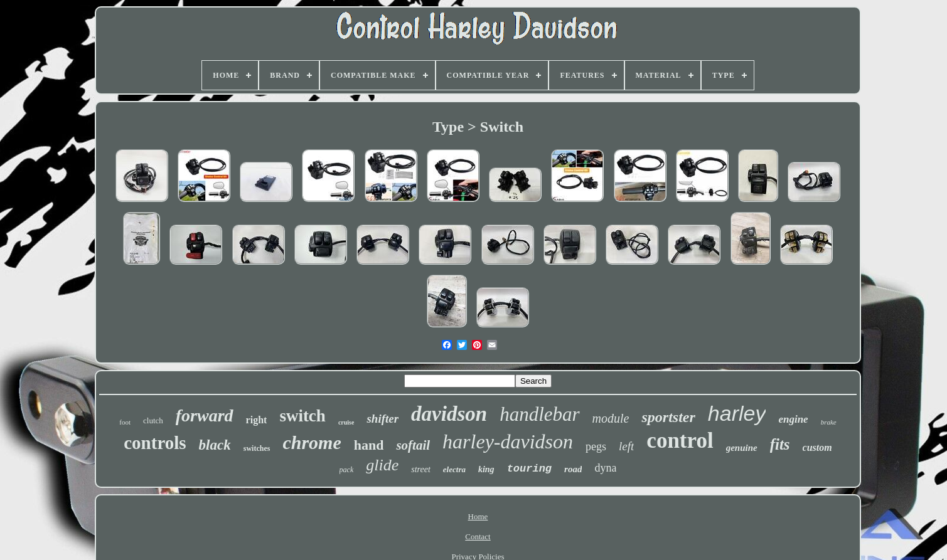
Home (478, 516)
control (680, 441)
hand (369, 445)
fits (780, 444)
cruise (346, 422)
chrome (312, 442)
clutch (153, 420)
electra (454, 469)
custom (817, 447)
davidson (449, 414)
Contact (478, 536)
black (215, 445)
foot (125, 422)
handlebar (539, 414)
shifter (383, 419)
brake (829, 422)
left (626, 446)
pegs (596, 446)
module (611, 418)
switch (302, 416)
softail (413, 445)
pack (347, 470)
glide (382, 465)
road (573, 469)
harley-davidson (508, 441)
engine (793, 419)
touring (529, 469)
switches (257, 448)
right (257, 420)
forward (205, 415)
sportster (668, 417)
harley (737, 413)
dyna (605, 468)
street (421, 469)
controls (155, 443)
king (486, 469)
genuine (742, 448)
